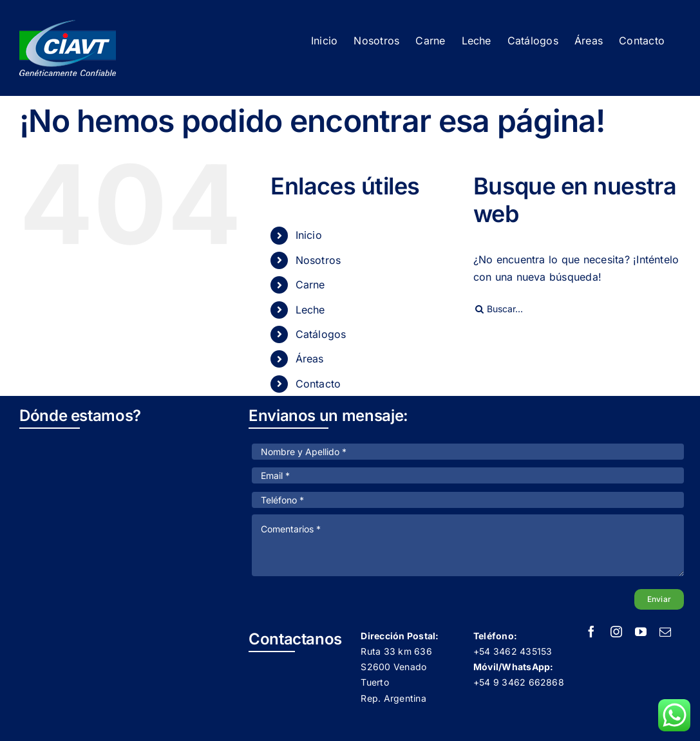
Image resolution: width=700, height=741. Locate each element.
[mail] (665, 632)
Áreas (310, 359)
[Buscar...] (577, 309)
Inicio (309, 235)
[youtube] (641, 632)
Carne (310, 285)
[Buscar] (480, 309)
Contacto (318, 384)
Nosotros (318, 260)
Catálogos (321, 334)
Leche (310, 310)
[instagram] (616, 632)
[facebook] (591, 632)
